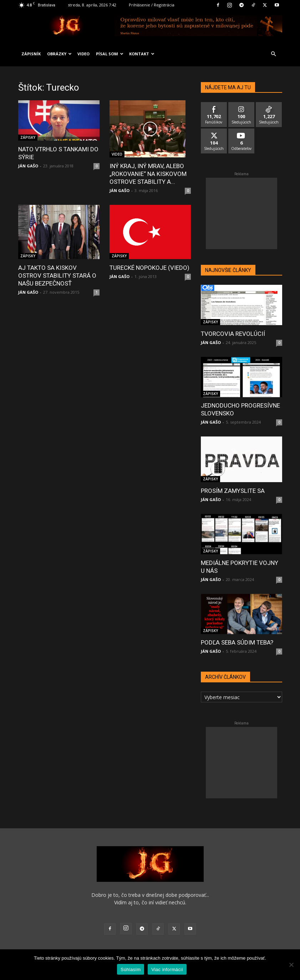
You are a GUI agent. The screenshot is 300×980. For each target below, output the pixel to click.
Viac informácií (167, 969)
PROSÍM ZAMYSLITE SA (233, 491)
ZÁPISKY (28, 137)
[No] (291, 965)
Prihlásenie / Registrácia (152, 5)
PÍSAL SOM (110, 54)
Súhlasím (131, 969)
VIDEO (83, 54)
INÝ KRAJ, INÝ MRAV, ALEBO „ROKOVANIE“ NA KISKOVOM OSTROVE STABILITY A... (148, 174)
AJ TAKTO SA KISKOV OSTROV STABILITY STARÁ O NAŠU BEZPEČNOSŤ (57, 276)
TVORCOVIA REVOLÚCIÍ (233, 334)
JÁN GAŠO (28, 166)
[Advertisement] (241, 213)
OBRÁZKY (59, 54)
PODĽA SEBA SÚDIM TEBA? (237, 642)
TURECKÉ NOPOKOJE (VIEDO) (149, 268)
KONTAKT (142, 54)
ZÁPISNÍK (31, 54)
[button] (274, 54)
